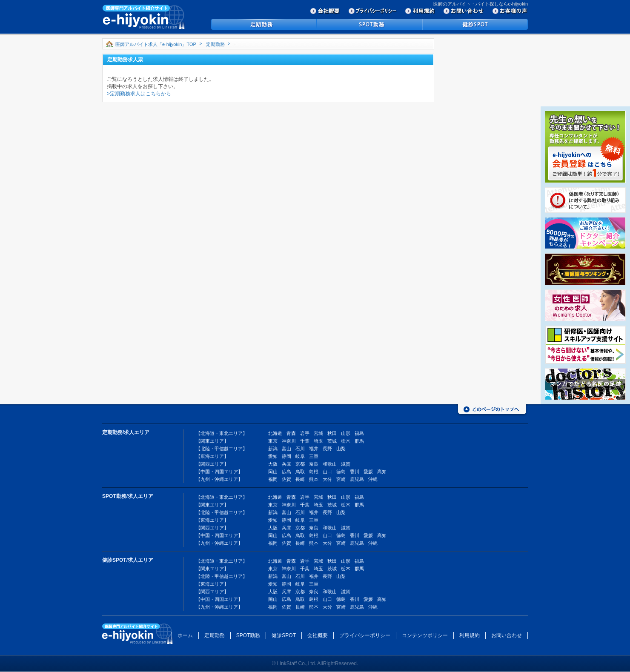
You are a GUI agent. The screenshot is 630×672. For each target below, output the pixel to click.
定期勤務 (215, 44)
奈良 (314, 464)
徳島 (341, 472)
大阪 (273, 464)
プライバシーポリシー (365, 635)
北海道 (275, 433)
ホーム (185, 635)
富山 (286, 449)
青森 (291, 433)
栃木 (346, 441)
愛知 (273, 456)
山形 (346, 433)
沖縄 (373, 479)
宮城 (318, 433)
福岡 (273, 479)
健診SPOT (284, 635)
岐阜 (300, 456)
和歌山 (330, 464)
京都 (300, 464)
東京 (273, 441)
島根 (314, 472)
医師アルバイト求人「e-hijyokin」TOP (156, 44)
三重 (314, 456)
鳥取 (300, 472)
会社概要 (318, 635)
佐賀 (286, 479)
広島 (286, 472)
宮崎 (341, 479)
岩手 (305, 433)
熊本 (314, 479)
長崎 (300, 479)
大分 (327, 479)
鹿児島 (357, 479)
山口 (327, 472)
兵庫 (286, 464)
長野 (327, 449)
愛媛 (368, 472)
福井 (314, 449)
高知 (382, 472)
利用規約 (470, 635)
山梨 (341, 449)
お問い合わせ (507, 635)
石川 (300, 449)
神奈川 (289, 441)
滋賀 (346, 464)
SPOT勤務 (248, 635)
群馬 (359, 441)
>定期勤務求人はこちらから (139, 94)
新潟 (273, 449)
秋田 (332, 433)
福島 (359, 433)
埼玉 (318, 441)
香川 (355, 472)
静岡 (286, 456)
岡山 (273, 472)
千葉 (305, 441)
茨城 (332, 441)
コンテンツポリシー (425, 635)
